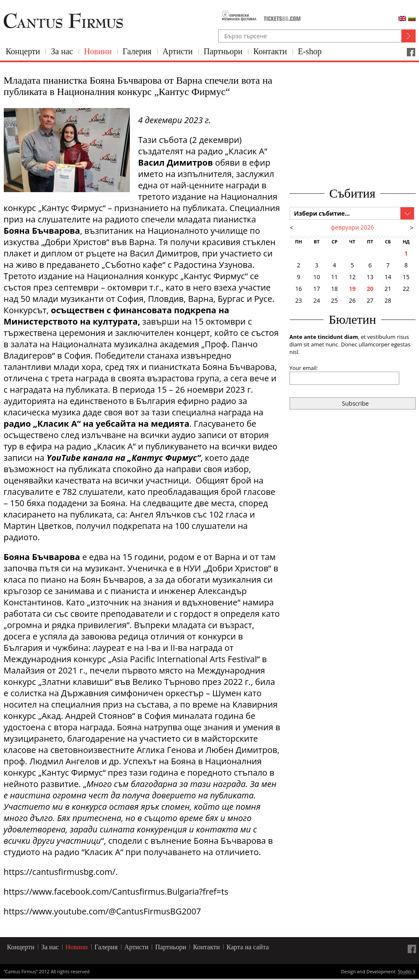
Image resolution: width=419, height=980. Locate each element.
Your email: (304, 368)
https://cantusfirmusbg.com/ (60, 872)
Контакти (270, 51)
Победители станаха (137, 355)
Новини (98, 51)
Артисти (178, 51)
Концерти (23, 51)
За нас (62, 51)
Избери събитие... (322, 213)
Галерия (137, 51)
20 (370, 289)
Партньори (223, 51)
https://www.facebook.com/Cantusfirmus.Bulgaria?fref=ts (116, 892)
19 (352, 289)
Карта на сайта (248, 947)
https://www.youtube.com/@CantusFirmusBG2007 (103, 911)
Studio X (406, 972)
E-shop (310, 51)
